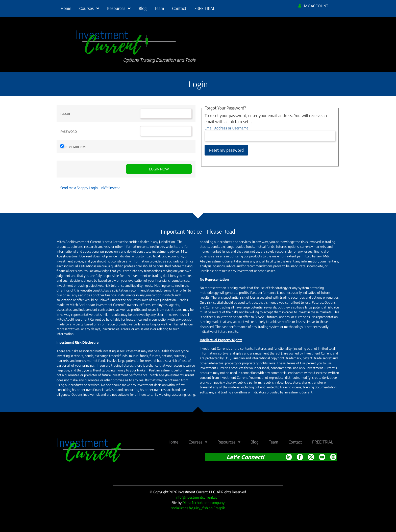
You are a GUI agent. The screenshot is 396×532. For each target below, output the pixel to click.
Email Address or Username (226, 128)
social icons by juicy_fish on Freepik (198, 508)
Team (159, 8)
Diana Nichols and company (203, 503)
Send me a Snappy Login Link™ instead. (91, 188)
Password (69, 131)
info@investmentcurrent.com (198, 497)
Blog (143, 8)
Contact (179, 8)
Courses (89, 8)
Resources (119, 8)
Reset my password (226, 150)
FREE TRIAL (205, 8)
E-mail (66, 114)
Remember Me (76, 147)
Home (66, 8)
